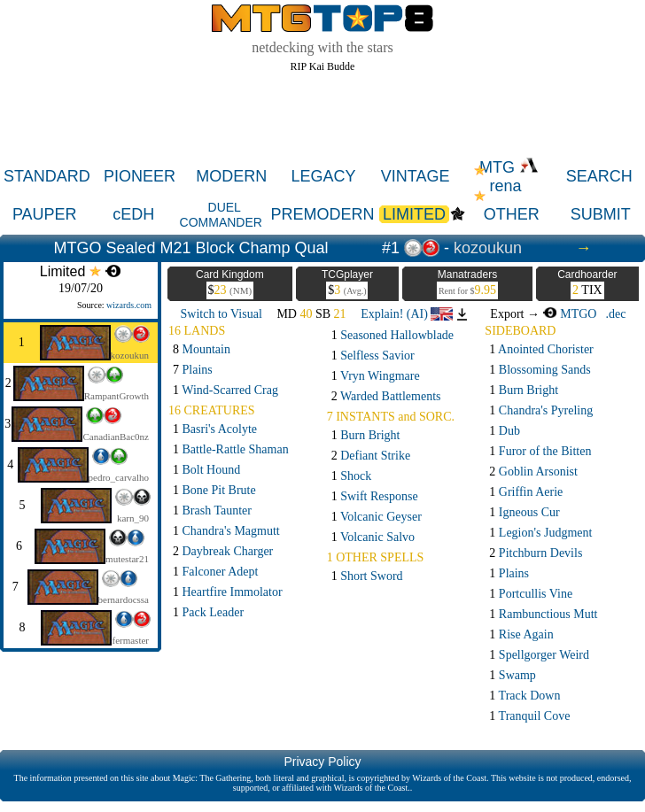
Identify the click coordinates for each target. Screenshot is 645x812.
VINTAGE (416, 176)
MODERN (231, 176)
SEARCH (599, 176)
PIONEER (140, 176)
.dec (615, 314)
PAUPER (45, 214)
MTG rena (509, 177)
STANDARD (47, 176)
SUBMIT (601, 214)
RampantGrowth (117, 396)
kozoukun (488, 248)
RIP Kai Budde (323, 66)
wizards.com (129, 305)
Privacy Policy (322, 762)
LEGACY (323, 176)
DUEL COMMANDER (221, 215)
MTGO (569, 314)
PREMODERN (323, 214)
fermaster (130, 640)
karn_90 (133, 518)
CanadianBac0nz (116, 437)
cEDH (133, 214)
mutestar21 (127, 559)
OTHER (512, 214)
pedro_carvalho (119, 477)
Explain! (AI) (407, 314)
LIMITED (414, 214)
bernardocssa (124, 599)
